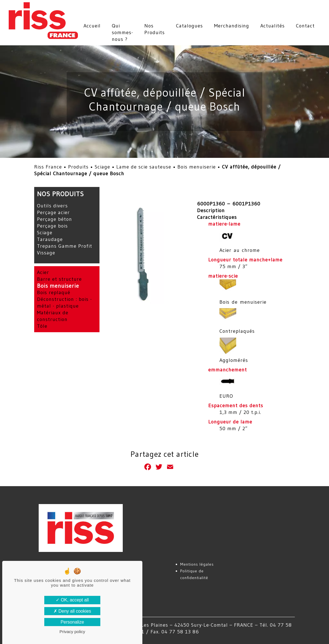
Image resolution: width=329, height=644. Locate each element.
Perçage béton (55, 219)
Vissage (46, 253)
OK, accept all (72, 600)
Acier (43, 272)
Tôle (42, 326)
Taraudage (50, 239)
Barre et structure (59, 279)
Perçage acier (53, 212)
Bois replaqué (54, 292)
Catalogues (189, 26)
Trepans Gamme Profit (65, 246)
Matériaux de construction (53, 316)
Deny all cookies (72, 611)
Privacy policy (72, 632)
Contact (305, 26)
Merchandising (232, 26)
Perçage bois (52, 226)
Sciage (102, 167)
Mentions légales (197, 564)
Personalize (72, 622)
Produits (78, 167)
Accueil (92, 26)
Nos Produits (155, 29)
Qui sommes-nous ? (122, 32)
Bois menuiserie (197, 167)
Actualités (273, 26)
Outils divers (52, 206)
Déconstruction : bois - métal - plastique (64, 303)
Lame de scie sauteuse (144, 167)
